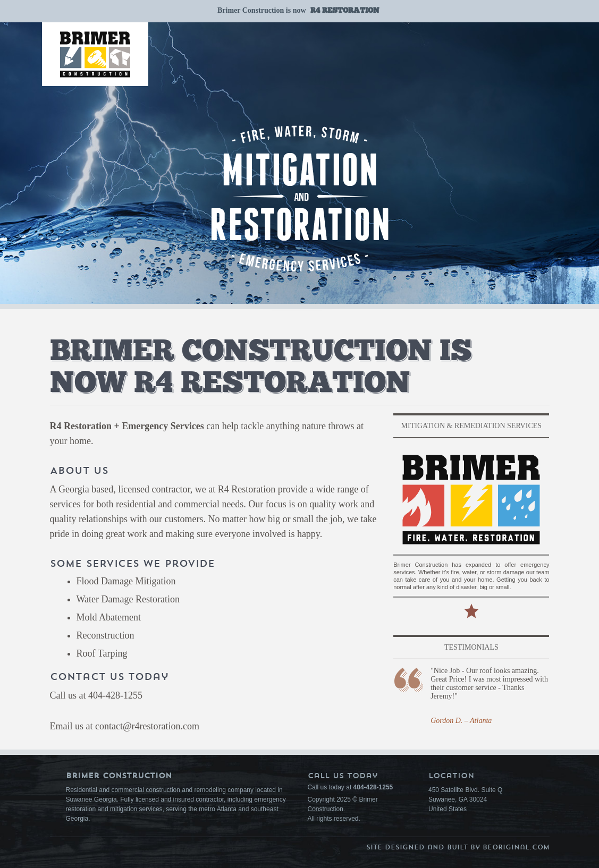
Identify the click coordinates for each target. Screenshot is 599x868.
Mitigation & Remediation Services (471, 426)
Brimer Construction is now (298, 10)
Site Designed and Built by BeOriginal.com (458, 847)
